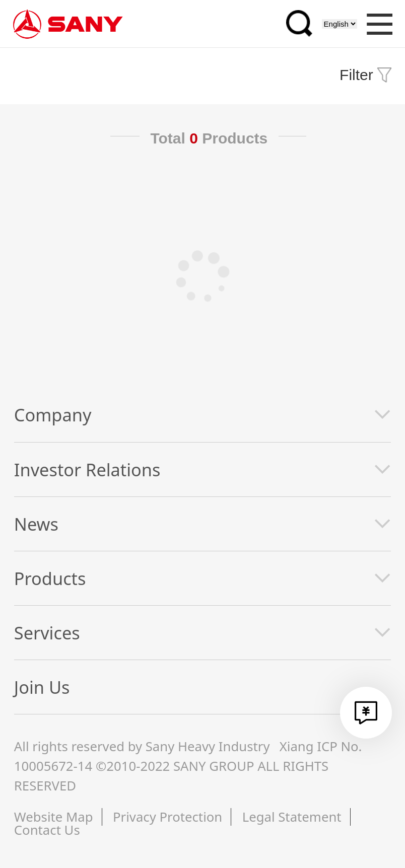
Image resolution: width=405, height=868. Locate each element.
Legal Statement (292, 817)
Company (53, 415)
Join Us (42, 687)
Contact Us (47, 830)
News (36, 524)
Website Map (54, 817)
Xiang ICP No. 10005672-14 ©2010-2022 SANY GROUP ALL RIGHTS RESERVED (188, 766)
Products (50, 578)
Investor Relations (87, 469)
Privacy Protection (167, 817)
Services (47, 633)
